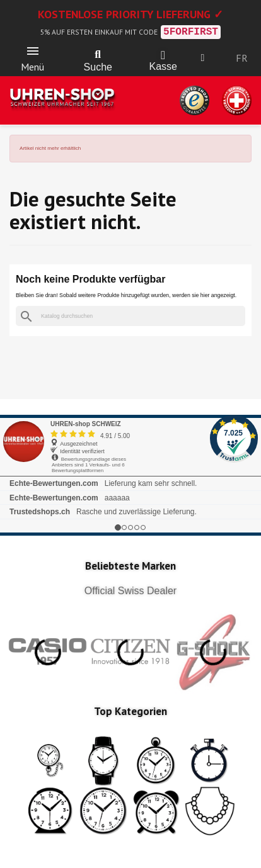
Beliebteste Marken (130, 566)
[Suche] (130, 316)
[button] (98, 55)
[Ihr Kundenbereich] (203, 58)
